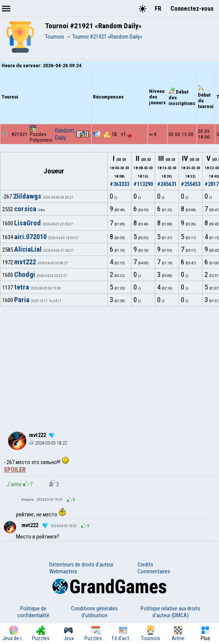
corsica (25, 209)
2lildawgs (27, 196)
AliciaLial (28, 249)
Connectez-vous (192, 9)
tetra (22, 287)
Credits (145, 565)
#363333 (119, 184)
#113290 (143, 184)
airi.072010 (30, 237)
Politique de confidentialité (33, 612)
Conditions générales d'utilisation (94, 612)
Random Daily (64, 134)
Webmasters (63, 571)
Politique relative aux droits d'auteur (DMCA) (170, 612)
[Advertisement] (109, 364)
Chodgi (25, 275)
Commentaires (154, 571)
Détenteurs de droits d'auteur (81, 565)
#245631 (167, 184)
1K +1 (118, 134)
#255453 (191, 184)
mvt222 (25, 262)
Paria (22, 300)
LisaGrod (28, 223)
